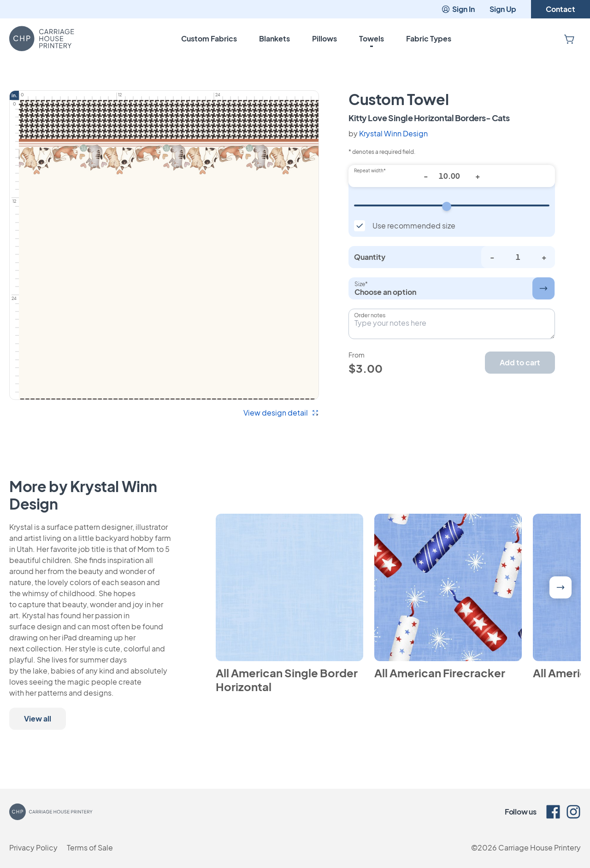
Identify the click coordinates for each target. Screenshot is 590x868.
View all (38, 718)
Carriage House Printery (540, 847)
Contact (560, 9)
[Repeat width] (452, 205)
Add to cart (520, 362)
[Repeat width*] (452, 176)
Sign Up (503, 9)
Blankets (274, 38)
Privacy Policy (33, 847)
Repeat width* (370, 170)
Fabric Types (429, 38)
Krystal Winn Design (393, 133)
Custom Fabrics (209, 38)
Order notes (370, 315)
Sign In (458, 9)
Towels (372, 38)
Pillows (324, 38)
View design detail (281, 413)
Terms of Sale (90, 847)
